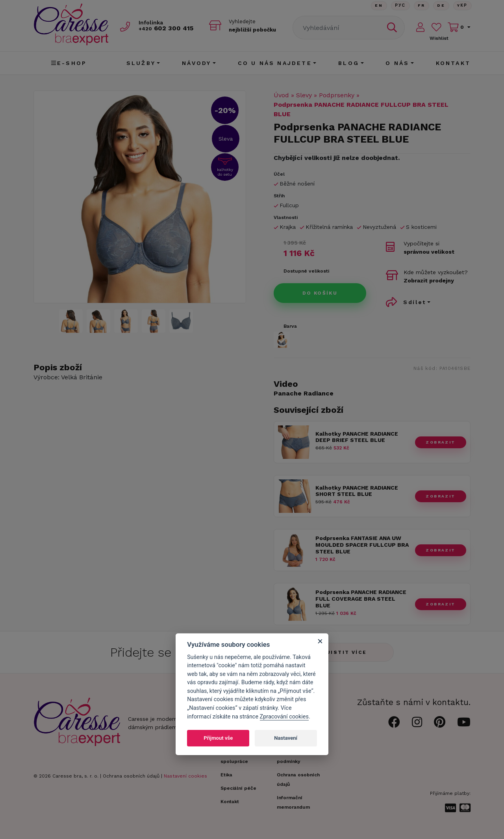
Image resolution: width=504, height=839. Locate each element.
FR (421, 6)
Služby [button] (141, 63)
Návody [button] (196, 63)
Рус (399, 6)
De (441, 6)
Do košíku (320, 293)
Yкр (462, 6)
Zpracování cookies (284, 717)
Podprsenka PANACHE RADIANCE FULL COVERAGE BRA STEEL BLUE (361, 599)
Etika (226, 775)
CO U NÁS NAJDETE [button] (275, 63)
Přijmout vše (218, 738)
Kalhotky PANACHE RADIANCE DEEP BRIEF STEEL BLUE (357, 437)
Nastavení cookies (185, 776)
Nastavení (286, 738)
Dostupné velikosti (306, 271)
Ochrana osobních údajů (131, 776)
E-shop (69, 63)
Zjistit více (345, 652)
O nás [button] (397, 63)
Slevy (304, 95)
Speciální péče (238, 788)
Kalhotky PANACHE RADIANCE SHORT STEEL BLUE (357, 491)
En (377, 6)
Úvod (281, 95)
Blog (349, 63)
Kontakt (453, 63)
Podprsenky (337, 95)
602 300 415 (168, 28)
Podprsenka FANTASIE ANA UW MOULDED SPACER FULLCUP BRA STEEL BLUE (362, 545)
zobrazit (440, 442)
